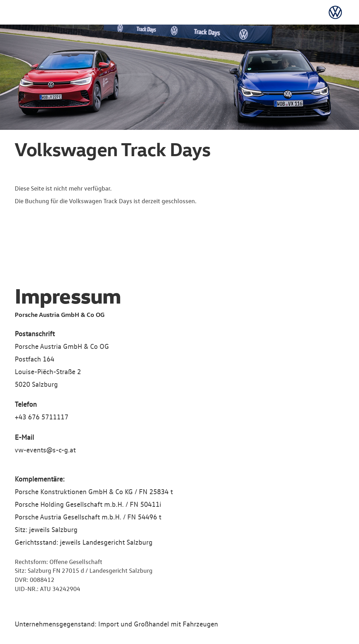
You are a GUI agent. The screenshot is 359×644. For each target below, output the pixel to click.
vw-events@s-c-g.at (45, 450)
